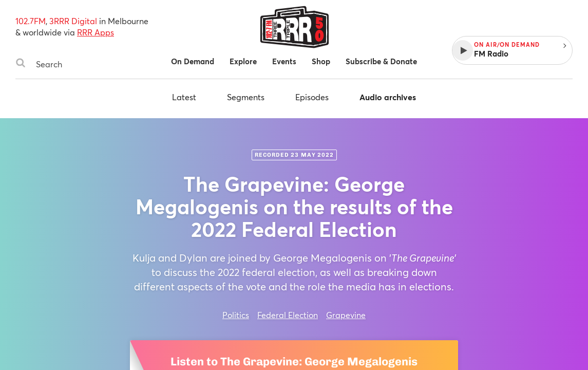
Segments (246, 97)
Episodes (312, 97)
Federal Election (288, 315)
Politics (236, 315)
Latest (184, 97)
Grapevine (346, 315)
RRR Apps (96, 32)
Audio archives (388, 97)
